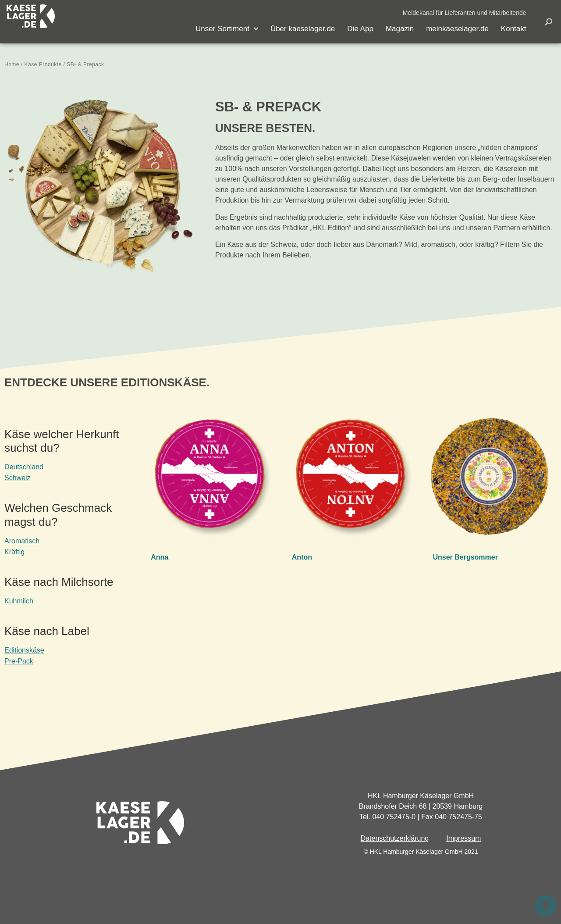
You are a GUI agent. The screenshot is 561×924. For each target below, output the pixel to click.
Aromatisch (22, 541)
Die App (360, 29)
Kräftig (14, 552)
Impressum (463, 838)
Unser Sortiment (227, 29)
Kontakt (514, 29)
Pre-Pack (19, 661)
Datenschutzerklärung (395, 838)
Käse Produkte (43, 64)
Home (12, 64)
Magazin (400, 29)
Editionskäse (24, 650)
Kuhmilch (19, 601)
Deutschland (24, 467)
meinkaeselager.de (457, 29)
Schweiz (18, 478)
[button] (465, 13)
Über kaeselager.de (303, 29)
